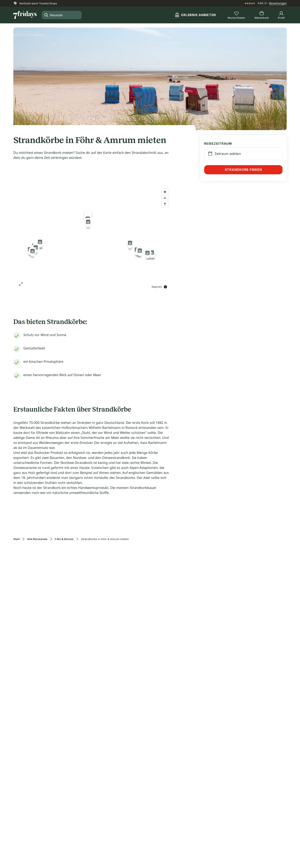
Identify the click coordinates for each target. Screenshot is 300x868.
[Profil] (281, 15)
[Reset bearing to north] (165, 204)
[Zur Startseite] (25, 15)
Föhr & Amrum (64, 539)
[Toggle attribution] (165, 287)
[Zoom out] (165, 198)
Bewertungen (278, 3)
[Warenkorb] (262, 15)
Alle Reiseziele (37, 539)
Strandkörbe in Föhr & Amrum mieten (105, 539)
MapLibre (157, 287)
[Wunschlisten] (236, 15)
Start (16, 539)
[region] (92, 239)
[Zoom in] (165, 192)
